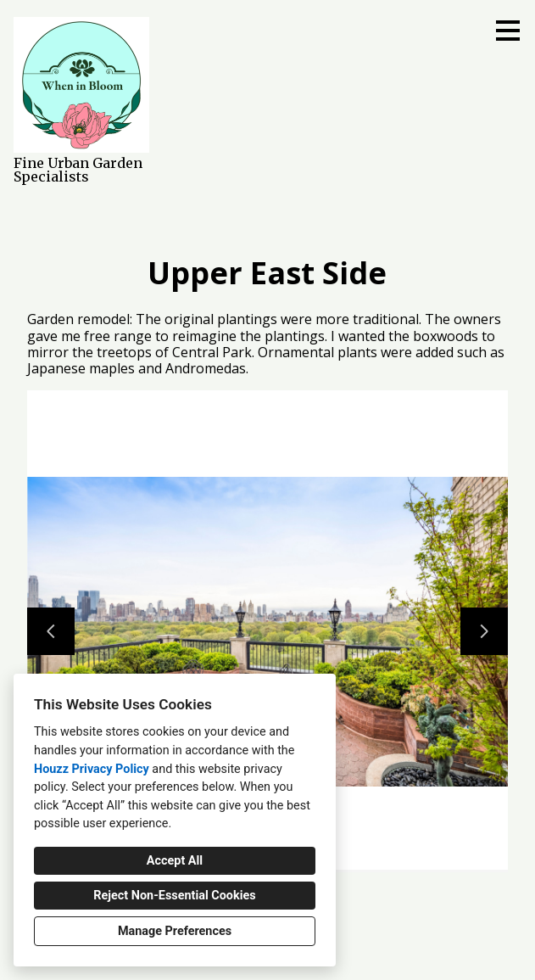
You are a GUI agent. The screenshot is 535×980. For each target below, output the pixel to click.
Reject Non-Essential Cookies (174, 896)
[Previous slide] (51, 631)
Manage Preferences (175, 931)
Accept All (175, 861)
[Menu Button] (508, 31)
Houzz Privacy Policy (92, 769)
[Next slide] (484, 631)
